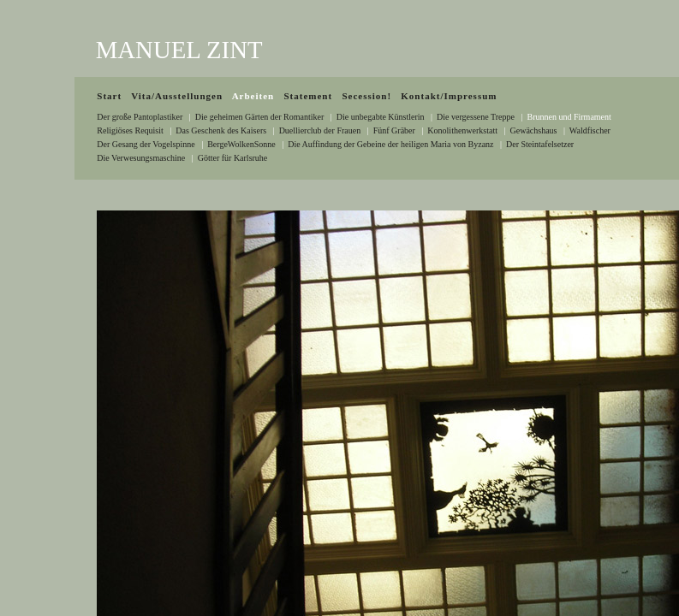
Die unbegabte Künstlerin (381, 117)
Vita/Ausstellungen (177, 96)
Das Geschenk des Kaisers (221, 130)
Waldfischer (590, 130)
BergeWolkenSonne (241, 144)
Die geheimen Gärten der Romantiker (260, 117)
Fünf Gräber (394, 130)
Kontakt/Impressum (449, 96)
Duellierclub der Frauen (320, 130)
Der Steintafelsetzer (540, 144)
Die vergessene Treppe (476, 117)
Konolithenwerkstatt (462, 130)
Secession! (366, 96)
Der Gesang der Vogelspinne (146, 144)
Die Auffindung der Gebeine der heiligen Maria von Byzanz (390, 144)
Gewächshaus (534, 130)
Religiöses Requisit (130, 130)
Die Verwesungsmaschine (141, 158)
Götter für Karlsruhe (233, 158)
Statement (308, 96)
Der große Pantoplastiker (140, 117)
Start (109, 96)
